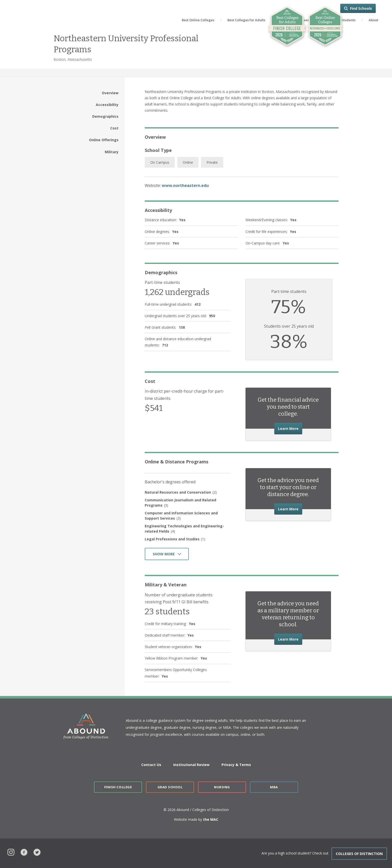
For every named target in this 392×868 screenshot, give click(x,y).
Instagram (11, 852)
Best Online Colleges (198, 20)
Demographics (105, 116)
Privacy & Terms (236, 765)
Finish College (118, 787)
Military (112, 152)
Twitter (37, 852)
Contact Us (151, 765)
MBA (274, 787)
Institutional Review (191, 765)
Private (212, 162)
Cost (114, 128)
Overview (110, 93)
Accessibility (107, 105)
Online (188, 162)
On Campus (160, 162)
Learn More (290, 428)
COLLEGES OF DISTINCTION (359, 854)
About (373, 20)
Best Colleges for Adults (246, 20)
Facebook (24, 852)
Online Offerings (104, 140)
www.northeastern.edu (185, 185)
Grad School (170, 787)
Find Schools (361, 8)
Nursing (222, 787)
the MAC (211, 819)
